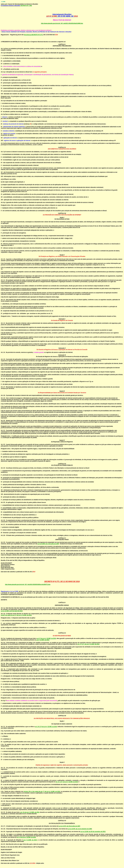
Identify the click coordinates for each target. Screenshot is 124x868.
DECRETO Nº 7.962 (26, 6)
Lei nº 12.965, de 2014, (30, 840)
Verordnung (28, 35)
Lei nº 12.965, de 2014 (43, 640)
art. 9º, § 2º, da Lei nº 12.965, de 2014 (88, 644)
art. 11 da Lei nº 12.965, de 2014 (30, 812)
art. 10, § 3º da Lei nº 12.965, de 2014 (46, 727)
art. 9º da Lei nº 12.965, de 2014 (46, 638)
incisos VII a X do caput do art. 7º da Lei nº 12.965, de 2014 (42, 791)
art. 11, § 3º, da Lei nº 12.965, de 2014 (67, 782)
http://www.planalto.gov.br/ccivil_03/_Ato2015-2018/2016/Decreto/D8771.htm (28, 585)
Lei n (39, 544)
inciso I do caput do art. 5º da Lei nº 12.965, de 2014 (16, 615)
